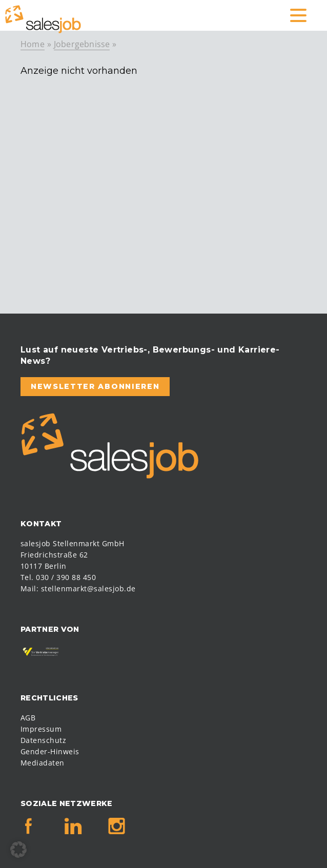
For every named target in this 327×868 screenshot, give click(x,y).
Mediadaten (43, 763)
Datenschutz (43, 740)
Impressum (41, 729)
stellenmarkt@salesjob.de (88, 588)
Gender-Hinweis (50, 751)
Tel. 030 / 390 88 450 (58, 577)
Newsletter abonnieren (95, 386)
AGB (28, 718)
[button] (18, 850)
